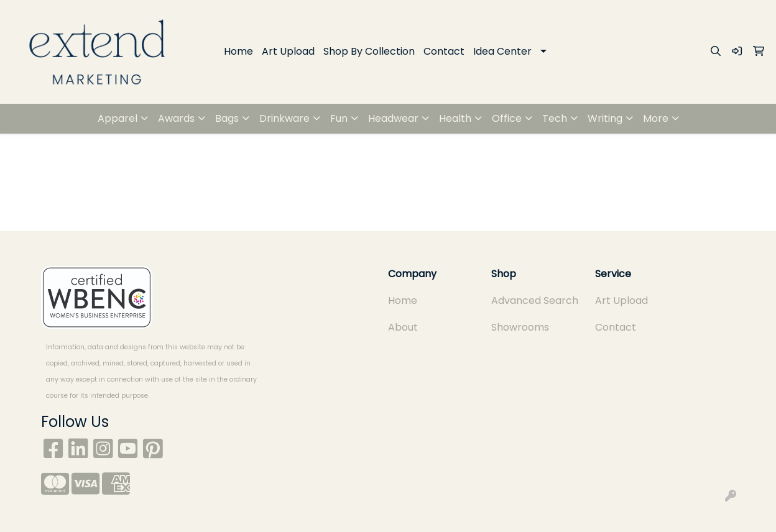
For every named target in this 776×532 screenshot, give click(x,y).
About (403, 327)
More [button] (656, 118)
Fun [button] (339, 118)
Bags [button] (227, 118)
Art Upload (288, 51)
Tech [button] (555, 118)
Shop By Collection (369, 51)
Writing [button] (605, 118)
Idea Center (502, 51)
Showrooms (520, 327)
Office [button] (507, 118)
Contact (444, 51)
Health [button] (455, 118)
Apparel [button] (118, 118)
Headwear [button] (393, 118)
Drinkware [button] (284, 118)
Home (238, 51)
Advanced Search (535, 300)
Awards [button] (176, 118)
